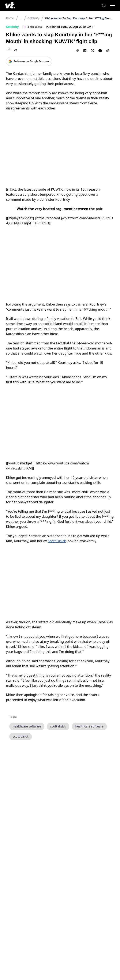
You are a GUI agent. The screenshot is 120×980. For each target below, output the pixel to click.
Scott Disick (57, 541)
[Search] (104, 5)
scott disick (58, 726)
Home (10, 18)
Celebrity (33, 18)
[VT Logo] (10, 5)
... (21, 18)
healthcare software (27, 726)
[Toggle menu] (112, 5)
